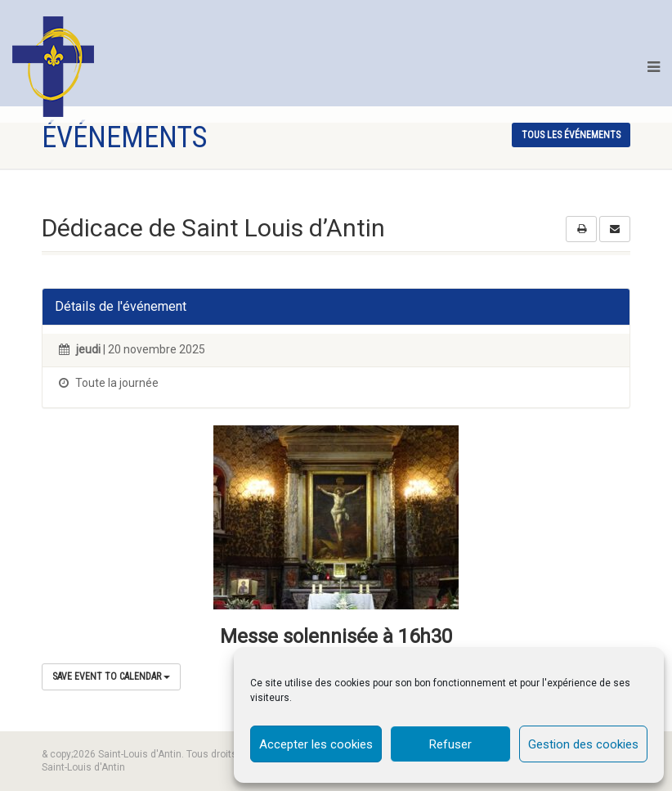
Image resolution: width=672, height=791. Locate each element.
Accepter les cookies (316, 744)
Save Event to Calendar (111, 676)
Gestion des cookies (583, 744)
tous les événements (571, 135)
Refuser (450, 744)
